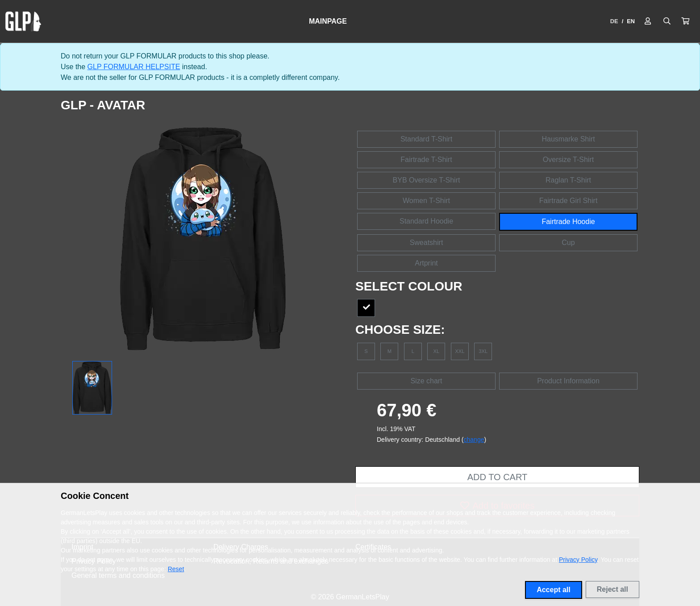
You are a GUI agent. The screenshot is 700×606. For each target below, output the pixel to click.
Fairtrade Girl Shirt (569, 201)
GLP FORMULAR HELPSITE (134, 67)
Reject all (612, 589)
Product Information (568, 381)
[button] (685, 21)
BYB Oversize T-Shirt (427, 180)
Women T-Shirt (426, 201)
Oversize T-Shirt (568, 160)
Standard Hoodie (426, 221)
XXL (460, 351)
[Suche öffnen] (667, 21)
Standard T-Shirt (426, 139)
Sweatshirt (427, 243)
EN (631, 21)
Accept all (554, 590)
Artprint (426, 263)
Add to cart (497, 477)
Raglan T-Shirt (568, 180)
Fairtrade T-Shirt (426, 160)
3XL (483, 351)
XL (437, 351)
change (474, 440)
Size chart (426, 381)
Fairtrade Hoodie (568, 222)
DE (614, 21)
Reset (176, 569)
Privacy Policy (578, 560)
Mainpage (328, 21)
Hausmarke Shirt (568, 139)
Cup (568, 243)
